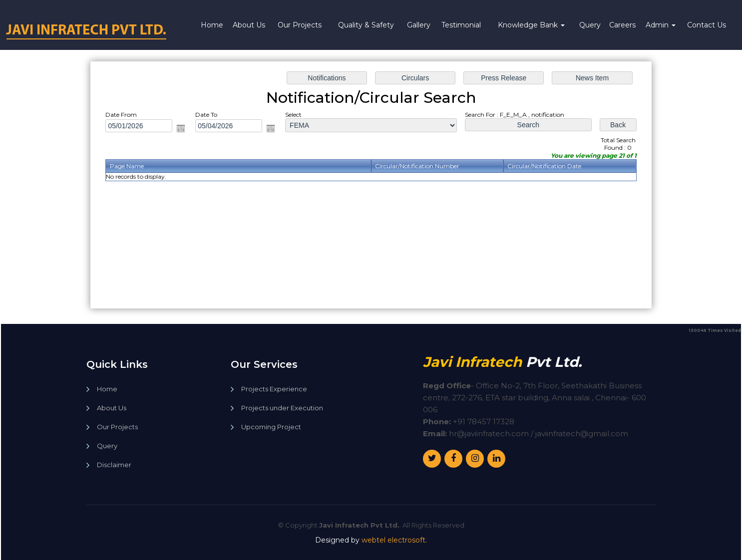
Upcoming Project (271, 427)
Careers (622, 25)
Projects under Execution (282, 408)
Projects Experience (274, 389)
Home (212, 25)
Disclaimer (114, 465)
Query (590, 25)
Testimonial (461, 25)
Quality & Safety (366, 25)
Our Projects (300, 25)
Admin (661, 25)
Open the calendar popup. (192, 132)
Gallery (419, 25)
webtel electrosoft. (394, 540)
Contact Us (707, 25)
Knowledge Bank (531, 25)
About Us (249, 25)
